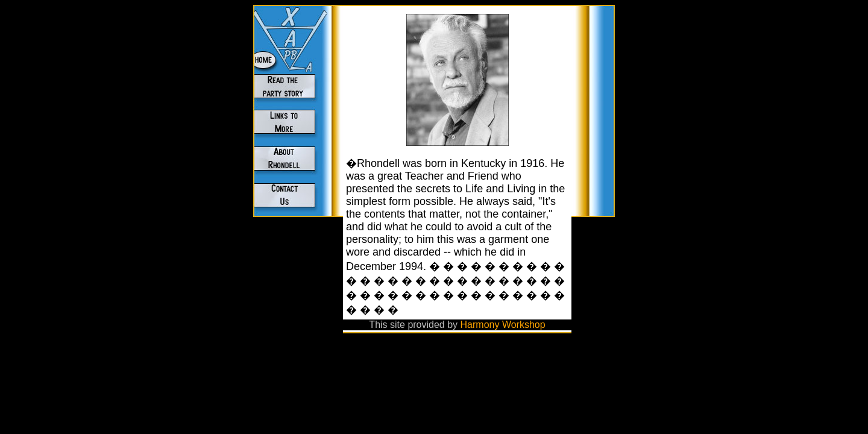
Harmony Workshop (503, 325)
